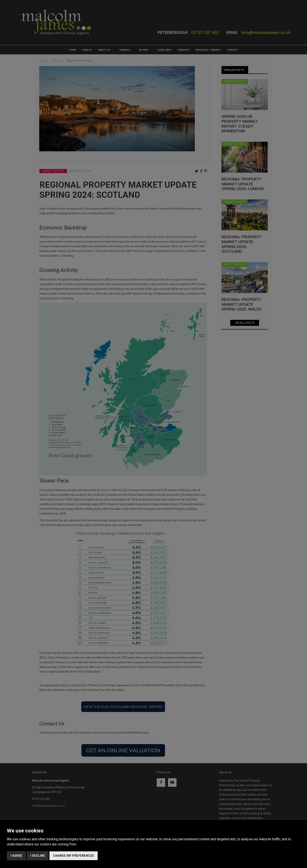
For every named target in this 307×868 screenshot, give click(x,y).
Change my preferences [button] (74, 856)
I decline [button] (38, 856)
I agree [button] (16, 856)
